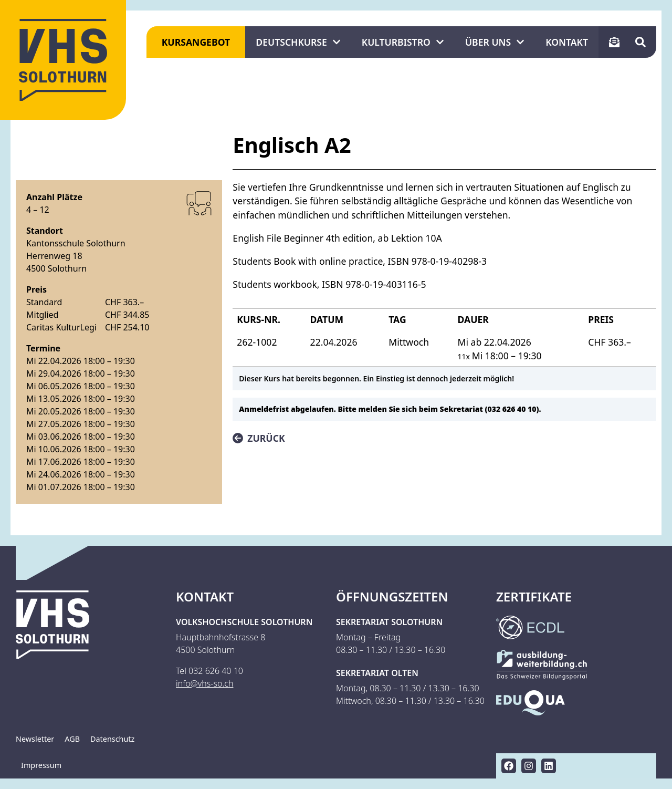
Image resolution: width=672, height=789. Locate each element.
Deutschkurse (298, 42)
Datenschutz (112, 739)
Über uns (495, 42)
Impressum (41, 765)
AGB (72, 739)
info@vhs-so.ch (204, 683)
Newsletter (35, 739)
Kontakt (567, 42)
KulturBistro (403, 42)
